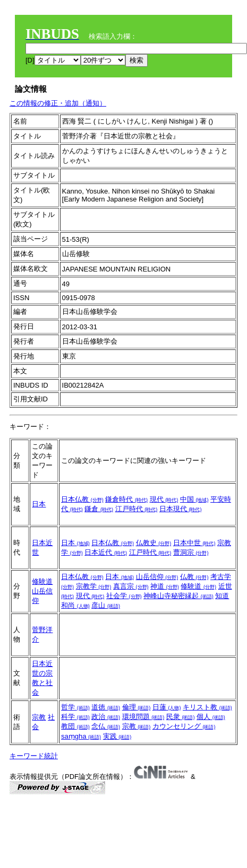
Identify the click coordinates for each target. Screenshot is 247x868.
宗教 (39, 717)
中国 (194, 499)
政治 (106, 717)
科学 (75, 717)
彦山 (106, 605)
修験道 (42, 581)
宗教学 (94, 586)
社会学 (124, 596)
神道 (165, 586)
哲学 (75, 707)
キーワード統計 (34, 756)
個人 (211, 717)
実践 (117, 736)
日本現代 (181, 509)
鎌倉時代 (126, 499)
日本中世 (194, 543)
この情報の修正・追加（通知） (58, 103)
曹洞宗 (191, 552)
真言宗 (131, 586)
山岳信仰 (157, 577)
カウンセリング (184, 726)
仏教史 (154, 543)
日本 (39, 504)
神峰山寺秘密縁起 (178, 596)
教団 (75, 726)
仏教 (194, 577)
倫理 (137, 707)
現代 (164, 499)
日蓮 (167, 707)
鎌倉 (99, 509)
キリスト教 (207, 707)
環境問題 (143, 717)
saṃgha (81, 736)
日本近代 (106, 552)
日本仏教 (82, 499)
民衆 (181, 717)
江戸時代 (137, 509)
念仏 (106, 726)
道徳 (106, 707)
